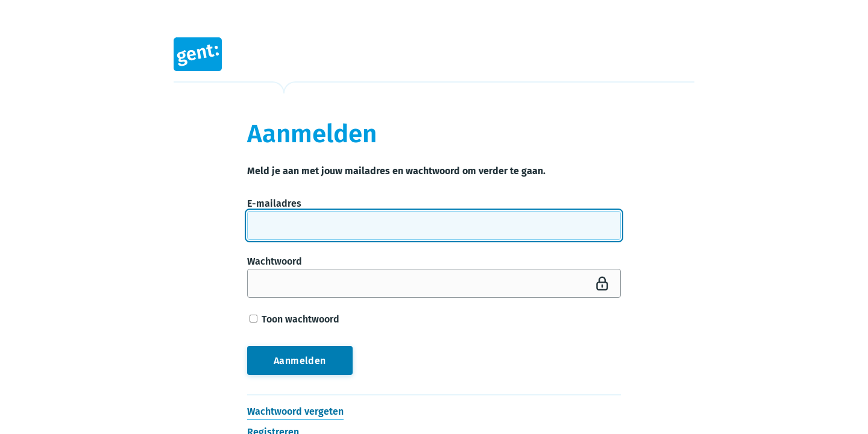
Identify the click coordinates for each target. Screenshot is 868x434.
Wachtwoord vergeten (295, 411)
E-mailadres (274, 203)
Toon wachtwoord (294, 319)
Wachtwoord (275, 261)
